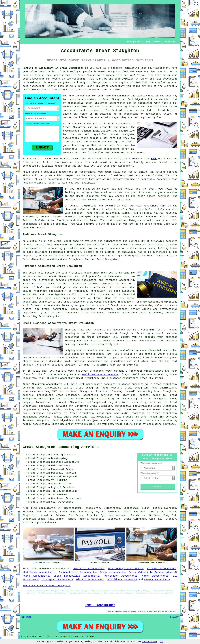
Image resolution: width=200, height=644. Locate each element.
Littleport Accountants (57, 580)
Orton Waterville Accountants (150, 572)
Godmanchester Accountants (77, 572)
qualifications (83, 118)
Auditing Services (63, 455)
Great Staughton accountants (43, 384)
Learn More (150, 642)
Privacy (174, 617)
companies (171, 193)
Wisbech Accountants (90, 580)
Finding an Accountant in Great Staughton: (53, 68)
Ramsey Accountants (157, 580)
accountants (71, 138)
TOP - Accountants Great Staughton (47, 586)
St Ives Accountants (161, 569)
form (87, 162)
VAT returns (61, 391)
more (53, 523)
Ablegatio (113, 217)
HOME (130, 42)
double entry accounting (70, 417)
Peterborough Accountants (125, 569)
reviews (28, 183)
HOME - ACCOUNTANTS (100, 605)
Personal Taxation (63, 473)
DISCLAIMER (170, 42)
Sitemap (27, 617)
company (118, 179)
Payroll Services (63, 487)
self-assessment (159, 68)
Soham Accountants (112, 572)
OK (162, 642)
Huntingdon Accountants (121, 576)
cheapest (71, 209)
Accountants (61, 569)
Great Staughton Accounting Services (61, 447)
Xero (51, 220)
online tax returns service (158, 172)
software (131, 209)
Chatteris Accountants (88, 569)
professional (63, 75)
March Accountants (155, 576)
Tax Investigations (64, 491)
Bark (154, 159)
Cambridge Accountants (122, 580)
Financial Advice (63, 469)
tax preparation (101, 417)
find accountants (43, 508)
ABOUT (147, 42)
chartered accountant (109, 193)
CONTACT (157, 42)
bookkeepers (112, 149)
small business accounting (42, 413)
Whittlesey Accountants (39, 572)
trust (164, 107)
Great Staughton (109, 72)
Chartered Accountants (66, 498)
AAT (87, 134)
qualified (120, 127)
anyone (67, 114)
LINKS (138, 42)
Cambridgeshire (41, 569)
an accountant (87, 99)
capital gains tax (153, 395)
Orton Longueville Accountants (76, 576)
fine (102, 224)
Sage (126, 217)
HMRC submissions (164, 388)
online (42, 90)
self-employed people (129, 176)
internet (107, 107)
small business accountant (100, 375)
